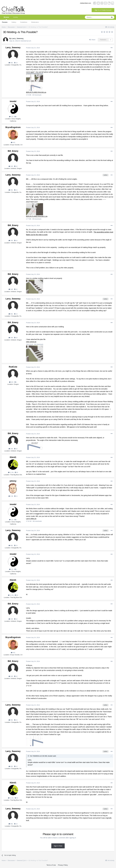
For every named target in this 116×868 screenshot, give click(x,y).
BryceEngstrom (13, 128)
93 (16, 473)
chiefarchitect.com (85, 3)
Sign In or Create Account (103, 10)
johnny (13, 482)
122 (11, 117)
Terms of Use (51, 866)
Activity (15, 17)
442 (13, 143)
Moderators (35, 22)
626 (11, 383)
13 (16, 63)
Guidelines (24, 22)
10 (16, 166)
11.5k (11, 473)
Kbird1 (13, 458)
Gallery (14, 22)
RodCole (13, 367)
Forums (5, 22)
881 (11, 63)
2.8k (11, 497)
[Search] (97, 17)
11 (16, 497)
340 (11, 166)
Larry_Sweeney (18, 38)
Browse (6, 18)
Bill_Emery (13, 151)
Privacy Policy (63, 866)
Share (92, 40)
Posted (33, 48)
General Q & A (26, 41)
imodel (13, 102)
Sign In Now (58, 846)
